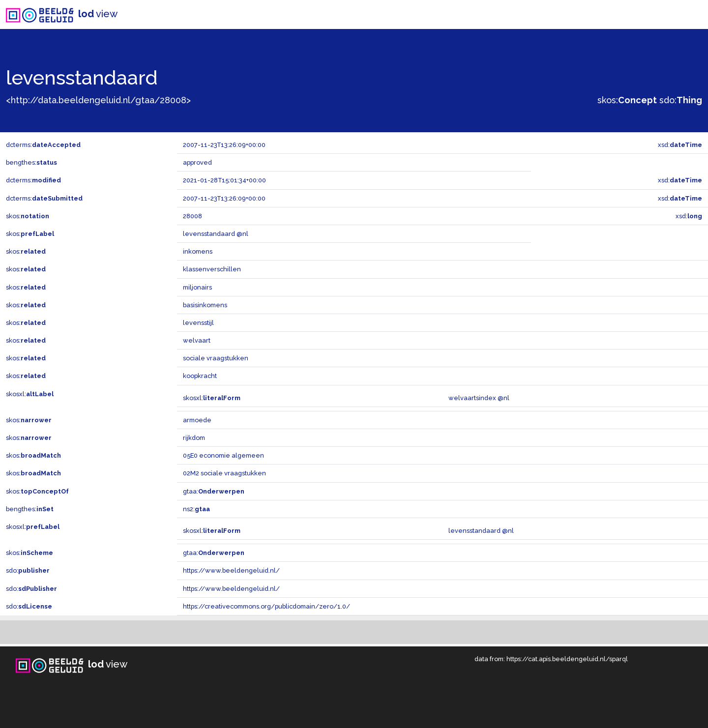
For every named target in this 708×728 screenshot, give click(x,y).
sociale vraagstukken (216, 358)
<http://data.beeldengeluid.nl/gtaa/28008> (98, 100)
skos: (627, 100)
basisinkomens (205, 305)
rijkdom (194, 438)
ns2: (196, 509)
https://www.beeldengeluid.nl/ (231, 570)
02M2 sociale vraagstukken (224, 473)
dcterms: (43, 145)
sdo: (681, 100)
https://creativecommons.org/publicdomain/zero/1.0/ (266, 606)
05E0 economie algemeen (223, 455)
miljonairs (197, 287)
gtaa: (214, 491)
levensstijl (198, 323)
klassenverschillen (212, 269)
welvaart (197, 340)
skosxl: (30, 394)
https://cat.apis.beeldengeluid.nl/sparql (567, 659)
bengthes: (31, 162)
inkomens (198, 251)
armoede (197, 420)
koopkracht (200, 376)
